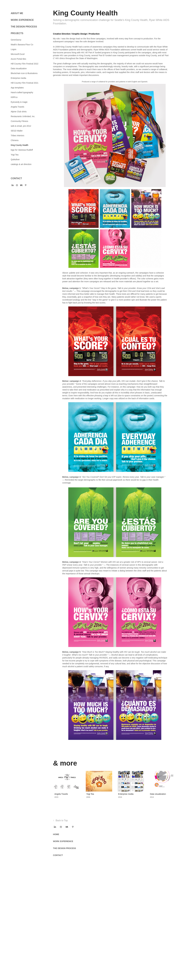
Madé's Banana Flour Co (22, 45)
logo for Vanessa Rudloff (22, 150)
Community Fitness (19, 121)
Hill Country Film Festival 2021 (25, 83)
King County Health (20, 145)
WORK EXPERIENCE (22, 20)
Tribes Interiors (18, 136)
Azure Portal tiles (18, 59)
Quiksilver (15, 159)
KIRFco (14, 97)
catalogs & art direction (21, 164)
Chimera (15, 140)
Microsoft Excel (18, 54)
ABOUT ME (17, 13)
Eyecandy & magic (19, 102)
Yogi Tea (15, 155)
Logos (14, 49)
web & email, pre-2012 (21, 126)
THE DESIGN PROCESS (24, 27)
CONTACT (16, 178)
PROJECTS (17, 33)
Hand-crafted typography (22, 92)
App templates (17, 88)
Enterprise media (18, 78)
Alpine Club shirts (19, 112)
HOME (56, 834)
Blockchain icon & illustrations (24, 73)
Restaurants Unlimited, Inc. (23, 116)
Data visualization (19, 68)
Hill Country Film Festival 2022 (25, 64)
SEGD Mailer (17, 131)
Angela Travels (18, 107)
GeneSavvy (16, 40)
